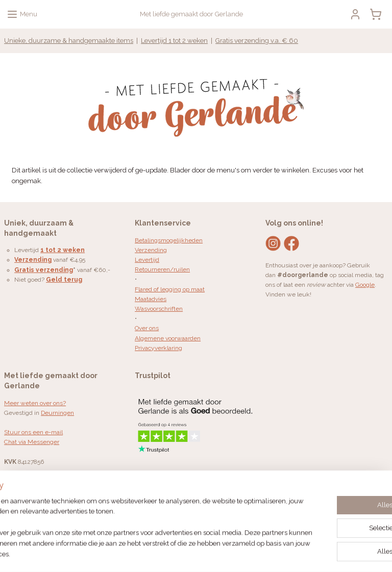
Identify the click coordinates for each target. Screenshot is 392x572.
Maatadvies (151, 299)
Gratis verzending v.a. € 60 (257, 41)
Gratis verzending (44, 270)
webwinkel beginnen (242, 553)
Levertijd (147, 260)
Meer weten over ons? (35, 403)
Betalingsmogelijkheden (169, 240)
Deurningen (57, 413)
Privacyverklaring (158, 348)
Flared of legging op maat (170, 289)
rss (206, 553)
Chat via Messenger (32, 442)
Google (365, 285)
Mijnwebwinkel (328, 553)
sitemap (187, 553)
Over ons (147, 328)
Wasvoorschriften (159, 309)
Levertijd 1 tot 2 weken (174, 41)
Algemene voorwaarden (168, 338)
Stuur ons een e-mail (33, 432)
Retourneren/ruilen (162, 269)
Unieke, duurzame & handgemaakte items (69, 41)
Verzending (151, 250)
